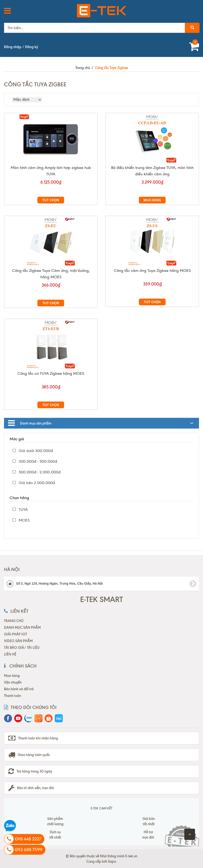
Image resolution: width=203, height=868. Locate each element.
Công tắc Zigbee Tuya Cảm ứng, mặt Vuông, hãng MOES (51, 274)
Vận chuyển (13, 682)
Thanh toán (13, 696)
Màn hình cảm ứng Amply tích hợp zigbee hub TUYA (51, 171)
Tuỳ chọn (51, 200)
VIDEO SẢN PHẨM (18, 641)
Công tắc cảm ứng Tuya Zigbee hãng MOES (152, 271)
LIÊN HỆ (10, 654)
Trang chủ (83, 68)
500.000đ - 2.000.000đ (37, 472)
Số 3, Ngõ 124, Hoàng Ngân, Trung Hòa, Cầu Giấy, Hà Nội (101, 584)
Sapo (112, 861)
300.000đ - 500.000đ (35, 461)
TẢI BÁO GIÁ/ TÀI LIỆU (22, 647)
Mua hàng (152, 200)
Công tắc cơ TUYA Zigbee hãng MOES (51, 373)
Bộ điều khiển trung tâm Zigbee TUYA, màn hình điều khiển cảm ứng (152, 171)
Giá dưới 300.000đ (33, 451)
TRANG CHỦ (14, 621)
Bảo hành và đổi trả (19, 689)
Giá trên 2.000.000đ (34, 483)
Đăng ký (32, 47)
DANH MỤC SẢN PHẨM (22, 627)
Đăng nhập (13, 47)
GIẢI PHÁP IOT (15, 634)
